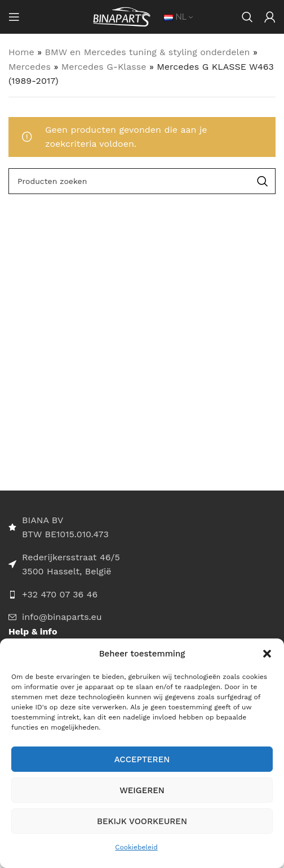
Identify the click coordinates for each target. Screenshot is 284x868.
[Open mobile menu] (14, 17)
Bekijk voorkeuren (142, 821)
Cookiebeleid (136, 847)
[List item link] (142, 595)
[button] (267, 654)
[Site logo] (122, 16)
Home (21, 52)
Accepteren (142, 759)
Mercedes (30, 67)
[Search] (247, 17)
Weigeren (142, 790)
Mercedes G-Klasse (104, 67)
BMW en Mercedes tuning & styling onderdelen (148, 52)
